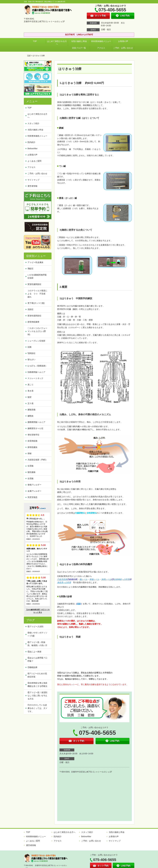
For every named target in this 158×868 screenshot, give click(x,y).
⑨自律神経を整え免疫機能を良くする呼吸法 (37, 685)
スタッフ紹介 (33, 123)
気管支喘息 (32, 497)
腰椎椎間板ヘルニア (36, 422)
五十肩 (30, 403)
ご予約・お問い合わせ (123, 48)
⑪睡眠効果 (32, 667)
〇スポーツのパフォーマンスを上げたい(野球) (37, 331)
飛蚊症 (30, 269)
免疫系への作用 (64, 582)
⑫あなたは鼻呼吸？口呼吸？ (37, 659)
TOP (35, 41)
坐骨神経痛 (32, 441)
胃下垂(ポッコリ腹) (36, 303)
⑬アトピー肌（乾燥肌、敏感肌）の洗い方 (37, 644)
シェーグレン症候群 (36, 341)
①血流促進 (62, 579)
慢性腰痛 (31, 472)
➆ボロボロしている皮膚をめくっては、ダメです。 (37, 708)
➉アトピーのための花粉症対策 (37, 675)
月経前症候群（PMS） (38, 460)
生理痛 (30, 466)
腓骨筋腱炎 (32, 447)
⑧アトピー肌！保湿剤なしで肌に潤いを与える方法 (37, 696)
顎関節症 (31, 353)
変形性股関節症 (34, 316)
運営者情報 (32, 186)
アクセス (101, 48)
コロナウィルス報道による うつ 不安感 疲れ (37, 294)
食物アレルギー (34, 485)
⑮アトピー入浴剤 (35, 627)
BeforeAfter (33, 149)
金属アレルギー (34, 491)
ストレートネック (35, 378)
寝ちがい (31, 360)
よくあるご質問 (34, 161)
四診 (79, 604)
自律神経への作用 (122, 579)
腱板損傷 (31, 410)
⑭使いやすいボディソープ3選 (37, 634)
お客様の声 (123, 41)
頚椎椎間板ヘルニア (36, 372)
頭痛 (30, 347)
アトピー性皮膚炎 (35, 262)
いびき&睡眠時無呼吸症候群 (37, 276)
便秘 (30, 453)
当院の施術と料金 (79, 41)
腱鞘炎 (30, 416)
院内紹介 (31, 142)
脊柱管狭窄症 (33, 435)
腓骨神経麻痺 (33, 322)
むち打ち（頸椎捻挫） (37, 366)
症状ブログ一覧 (79, 48)
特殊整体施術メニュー (101, 41)
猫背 (30, 397)
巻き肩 (30, 391)
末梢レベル (106, 579)
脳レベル (83, 579)
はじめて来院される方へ (57, 43)
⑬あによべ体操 (35, 652)
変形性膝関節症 (34, 284)
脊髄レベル (94, 579)
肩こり (30, 385)
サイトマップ (33, 180)
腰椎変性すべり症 (35, 428)
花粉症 (30, 309)
